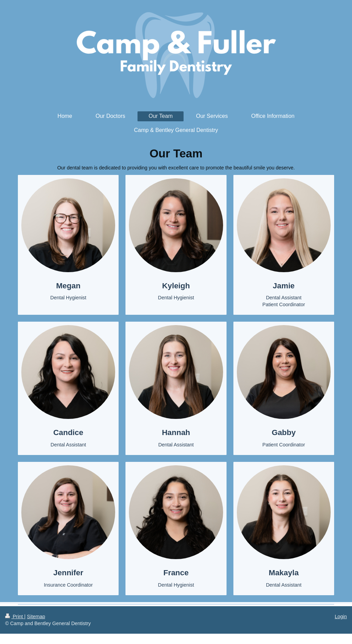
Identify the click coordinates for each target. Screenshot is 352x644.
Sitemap (36, 617)
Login (341, 617)
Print (15, 617)
